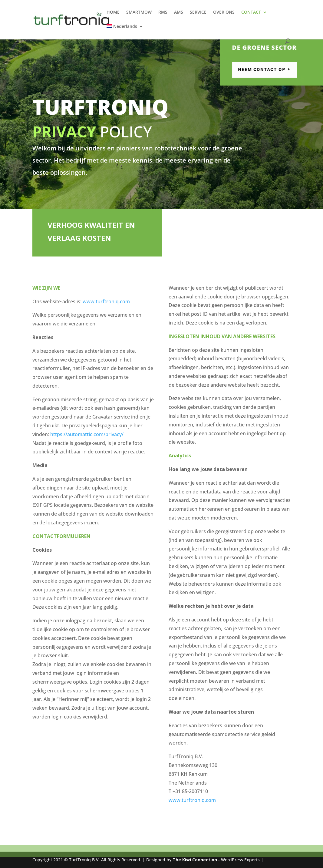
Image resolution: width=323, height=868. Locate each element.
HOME (113, 12)
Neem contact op (283, 69)
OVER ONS (224, 12)
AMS (179, 12)
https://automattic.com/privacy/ (87, 434)
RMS (163, 12)
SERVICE (198, 12)
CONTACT (251, 12)
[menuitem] (125, 31)
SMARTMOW (139, 12)
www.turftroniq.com (106, 301)
